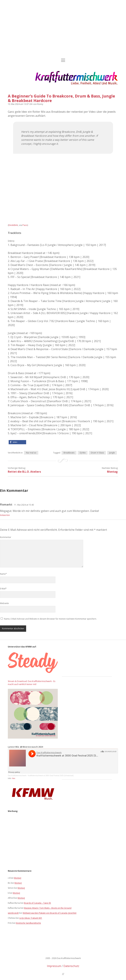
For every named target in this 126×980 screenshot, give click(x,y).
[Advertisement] (63, 29)
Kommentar (6, 537)
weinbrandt (13, 913)
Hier (13, 778)
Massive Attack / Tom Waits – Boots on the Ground (48, 908)
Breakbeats (69, 453)
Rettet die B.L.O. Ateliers (24, 472)
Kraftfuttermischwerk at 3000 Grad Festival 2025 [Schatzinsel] (51, 776)
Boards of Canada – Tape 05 (37, 903)
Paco (25, 225)
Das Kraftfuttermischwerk (17, 776)
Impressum (54, 966)
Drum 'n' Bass (97, 453)
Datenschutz (71, 966)
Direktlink (13, 225)
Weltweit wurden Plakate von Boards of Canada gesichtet (50, 913)
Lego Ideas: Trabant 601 (31, 918)
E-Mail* (3, 589)
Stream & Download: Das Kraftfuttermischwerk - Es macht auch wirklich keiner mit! (32, 683)
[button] (17, 442)
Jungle (112, 453)
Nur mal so (31, 453)
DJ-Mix (83, 453)
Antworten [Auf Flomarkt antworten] (5, 515)
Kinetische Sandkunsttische (28, 923)
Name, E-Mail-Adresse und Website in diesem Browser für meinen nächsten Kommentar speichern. (50, 619)
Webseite (4, 603)
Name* (3, 574)
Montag (112, 472)
